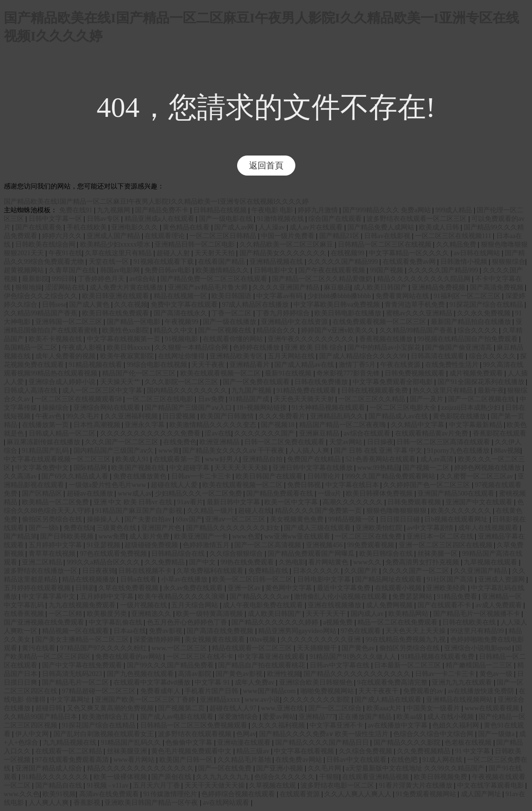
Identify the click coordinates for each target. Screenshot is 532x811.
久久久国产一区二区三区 (123, 442)
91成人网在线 (443, 760)
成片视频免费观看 (477, 373)
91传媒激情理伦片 (171, 794)
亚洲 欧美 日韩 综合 (314, 348)
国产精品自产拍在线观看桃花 (262, 665)
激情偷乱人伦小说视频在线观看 (342, 597)
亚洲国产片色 (162, 528)
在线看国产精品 (222, 262)
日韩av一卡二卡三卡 (202, 476)
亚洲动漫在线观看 (245, 743)
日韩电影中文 (275, 270)
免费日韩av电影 (169, 270)
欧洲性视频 (284, 674)
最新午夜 (491, 390)
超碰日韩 (50, 708)
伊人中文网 (33, 734)
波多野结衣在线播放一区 (42, 571)
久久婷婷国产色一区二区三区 (428, 485)
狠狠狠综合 (509, 262)
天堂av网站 (347, 442)
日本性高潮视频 (98, 425)
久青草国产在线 (73, 270)
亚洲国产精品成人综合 (50, 768)
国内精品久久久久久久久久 (188, 390)
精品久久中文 (175, 330)
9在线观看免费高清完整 (393, 682)
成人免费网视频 (390, 605)
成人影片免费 (150, 536)
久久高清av (21, 476)
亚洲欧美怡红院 (380, 528)
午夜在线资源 (401, 365)
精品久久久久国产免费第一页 (319, 511)
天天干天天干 (327, 614)
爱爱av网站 (279, 717)
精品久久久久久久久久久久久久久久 (141, 768)
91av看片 (190, 502)
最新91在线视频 (289, 373)
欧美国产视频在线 (139, 468)
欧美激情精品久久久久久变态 (214, 425)
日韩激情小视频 (465, 262)
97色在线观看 (362, 631)
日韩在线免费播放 (322, 382)
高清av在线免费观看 (110, 794)
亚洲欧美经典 (447, 588)
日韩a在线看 (139, 579)
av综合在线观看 (368, 433)
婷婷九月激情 (319, 210)
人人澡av (273, 227)
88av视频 (507, 451)
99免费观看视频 (372, 545)
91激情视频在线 (282, 219)
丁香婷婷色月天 (102, 279)
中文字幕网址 (71, 700)
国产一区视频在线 (226, 330)
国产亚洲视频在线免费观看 (45, 622)
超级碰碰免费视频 (152, 545)
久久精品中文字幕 (418, 425)
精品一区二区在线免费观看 (398, 622)
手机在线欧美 (88, 227)
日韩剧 (85, 588)
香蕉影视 (88, 803)
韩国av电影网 (121, 270)
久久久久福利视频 (279, 725)
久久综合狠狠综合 (237, 554)
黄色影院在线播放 (460, 416)
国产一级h (45, 528)
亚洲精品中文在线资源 (295, 322)
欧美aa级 (410, 717)
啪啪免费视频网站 (328, 691)
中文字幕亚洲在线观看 (272, 657)
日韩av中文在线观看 (357, 760)
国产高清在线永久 (181, 313)
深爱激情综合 (239, 717)
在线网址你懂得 (182, 356)
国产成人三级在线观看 (318, 528)
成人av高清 (438, 459)
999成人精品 (454, 210)
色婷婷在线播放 (257, 348)
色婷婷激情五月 (207, 545)
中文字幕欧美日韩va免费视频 (338, 305)
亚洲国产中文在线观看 (480, 502)
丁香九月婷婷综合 (284, 313)
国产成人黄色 (90, 305)
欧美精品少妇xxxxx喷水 (116, 244)
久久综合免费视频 (366, 751)
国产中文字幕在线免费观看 (83, 665)
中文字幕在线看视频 (305, 751)
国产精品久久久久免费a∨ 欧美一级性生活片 (325, 734)
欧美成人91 (133, 459)
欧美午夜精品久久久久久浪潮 (182, 597)
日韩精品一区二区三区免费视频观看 (195, 725)
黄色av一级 (497, 674)
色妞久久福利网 (457, 725)
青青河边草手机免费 (416, 305)
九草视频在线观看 (491, 562)
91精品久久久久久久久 (56, 777)
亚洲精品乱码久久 (338, 416)
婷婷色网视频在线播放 (489, 468)
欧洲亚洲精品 (220, 442)
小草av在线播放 (185, 579)
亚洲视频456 (325, 545)
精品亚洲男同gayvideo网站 (298, 631)
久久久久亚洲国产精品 (287, 287)
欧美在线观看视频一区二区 (221, 373)
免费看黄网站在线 (403, 296)
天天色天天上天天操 (417, 631)
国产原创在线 (172, 777)
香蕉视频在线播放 (387, 339)
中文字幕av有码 (280, 296)
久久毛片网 (325, 768)
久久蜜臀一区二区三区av (477, 476)
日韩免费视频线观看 (416, 373)
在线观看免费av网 (410, 262)
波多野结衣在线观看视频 (196, 734)
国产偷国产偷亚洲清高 (459, 348)
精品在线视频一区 (181, 296)
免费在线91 (77, 210)
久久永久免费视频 (485, 313)
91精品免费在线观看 (307, 390)
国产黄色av (359, 648)
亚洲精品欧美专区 (237, 356)
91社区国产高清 (451, 579)
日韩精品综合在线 (179, 554)
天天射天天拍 (216, 253)
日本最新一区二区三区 (408, 665)
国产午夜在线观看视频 (333, 270)
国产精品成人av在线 (399, 416)
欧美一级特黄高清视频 (210, 614)
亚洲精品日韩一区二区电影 (196, 244)
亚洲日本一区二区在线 (441, 536)
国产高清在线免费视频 (221, 631)
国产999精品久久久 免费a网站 (387, 210)
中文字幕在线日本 (353, 485)
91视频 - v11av (109, 785)
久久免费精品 (166, 562)
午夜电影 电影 (273, 210)
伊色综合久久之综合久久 (42, 296)
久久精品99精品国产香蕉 (42, 313)
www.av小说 (262, 700)
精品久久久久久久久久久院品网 (425, 279)
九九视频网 (115, 210)
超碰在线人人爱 (175, 485)
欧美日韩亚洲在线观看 (116, 296)
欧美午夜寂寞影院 (128, 356)
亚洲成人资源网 (502, 579)
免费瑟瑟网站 (413, 597)
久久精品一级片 (211, 511)
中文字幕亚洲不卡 (337, 725)
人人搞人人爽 (310, 451)
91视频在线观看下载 (165, 262)
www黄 (169, 451)
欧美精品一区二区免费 (56, 502)
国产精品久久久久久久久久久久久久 (358, 674)
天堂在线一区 (110, 262)
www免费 (112, 536)
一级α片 (330, 494)
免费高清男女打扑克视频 (423, 562)
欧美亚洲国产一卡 (202, 536)
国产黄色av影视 (240, 674)
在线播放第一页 (46, 425)
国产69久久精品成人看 (76, 476)
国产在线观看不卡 (445, 605)
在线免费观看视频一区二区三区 (380, 322)
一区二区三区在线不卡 (201, 657)
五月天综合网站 (196, 605)
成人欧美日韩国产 (381, 287)
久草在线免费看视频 (129, 588)
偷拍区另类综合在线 (53, 519)
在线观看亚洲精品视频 (376, 777)
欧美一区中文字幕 (292, 502)
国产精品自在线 (60, 785)
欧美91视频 (59, 794)
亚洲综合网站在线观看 (108, 408)
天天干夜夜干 (379, 691)
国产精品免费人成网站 (382, 227)
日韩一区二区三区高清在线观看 (444, 442)
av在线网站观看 (227, 803)
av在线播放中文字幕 (399, 725)
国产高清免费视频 (498, 287)
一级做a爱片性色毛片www (108, 485)
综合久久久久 (479, 330)
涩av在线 (218, 433)
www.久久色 (22, 794)
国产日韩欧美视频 (68, 536)
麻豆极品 (337, 287)
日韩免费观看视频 (415, 502)
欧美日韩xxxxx (130, 348)
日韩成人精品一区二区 (63, 433)
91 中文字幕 (474, 751)
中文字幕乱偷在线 (116, 622)
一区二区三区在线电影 (161, 399)
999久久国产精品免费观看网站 (391, 476)
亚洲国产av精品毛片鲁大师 (209, 287)
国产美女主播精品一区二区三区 (83, 639)
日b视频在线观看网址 (457, 519)
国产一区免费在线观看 (257, 382)
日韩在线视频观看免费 (376, 390)
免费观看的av (424, 691)
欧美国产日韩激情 (228, 416)
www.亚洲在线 (283, 708)
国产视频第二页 (182, 708)
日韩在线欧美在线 (470, 622)
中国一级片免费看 (289, 236)
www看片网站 (135, 760)
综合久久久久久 (493, 356)
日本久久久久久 (317, 571)
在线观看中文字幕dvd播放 (153, 682)
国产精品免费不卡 (163, 210)
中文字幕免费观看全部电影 (394, 382)
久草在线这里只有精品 (119, 253)
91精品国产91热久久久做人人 (354, 657)
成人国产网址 (482, 794)
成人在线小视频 (451, 717)
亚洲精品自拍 (263, 459)
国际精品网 (91, 468)
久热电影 (292, 562)
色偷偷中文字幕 (190, 743)
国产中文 (203, 562)
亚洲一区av (245, 588)
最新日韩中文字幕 (234, 502)
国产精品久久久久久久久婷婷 (276, 622)
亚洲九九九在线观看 (463, 682)
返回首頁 (266, 166)
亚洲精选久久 (152, 614)
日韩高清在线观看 (438, 356)
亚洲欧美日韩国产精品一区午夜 (152, 803)
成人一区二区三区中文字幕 (103, 390)
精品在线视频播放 (90, 579)
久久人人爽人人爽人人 (359, 794)
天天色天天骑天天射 (305, 399)
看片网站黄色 (329, 562)
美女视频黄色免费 (298, 519)
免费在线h (78, 528)
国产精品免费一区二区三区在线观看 (215, 279)
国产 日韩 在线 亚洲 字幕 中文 (379, 451)
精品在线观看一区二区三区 (253, 648)
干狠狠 (329, 777)
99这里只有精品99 (478, 631)
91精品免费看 (458, 597)
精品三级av (254, 751)
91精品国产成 (250, 399)
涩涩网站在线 (66, 287)
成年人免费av (256, 682)
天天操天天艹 (121, 382)
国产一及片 (428, 399)
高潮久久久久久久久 (354, 502)
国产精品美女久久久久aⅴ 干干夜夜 (234, 451)
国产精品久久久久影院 (408, 743)
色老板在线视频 (469, 743)
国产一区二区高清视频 (269, 545)
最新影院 (35, 279)
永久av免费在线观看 (194, 588)
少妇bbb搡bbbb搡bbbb (340, 296)
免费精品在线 (269, 571)
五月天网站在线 (292, 356)
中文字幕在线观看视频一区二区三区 (58, 459)
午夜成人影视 (83, 348)
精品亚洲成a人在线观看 (160, 219)
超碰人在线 (255, 511)
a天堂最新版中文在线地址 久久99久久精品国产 (416, 768)
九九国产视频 (252, 390)
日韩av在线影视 (388, 236)
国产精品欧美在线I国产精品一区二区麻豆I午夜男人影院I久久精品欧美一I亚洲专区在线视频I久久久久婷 (156, 202)
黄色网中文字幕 (290, 588)
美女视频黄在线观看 (216, 639)
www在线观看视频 (493, 708)
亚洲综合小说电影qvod (479, 648)
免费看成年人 (161, 691)
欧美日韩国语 (232, 296)
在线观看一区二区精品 (70, 751)
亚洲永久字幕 (146, 425)
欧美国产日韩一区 (187, 760)
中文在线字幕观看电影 (491, 785)
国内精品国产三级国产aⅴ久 (115, 451)
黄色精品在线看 (187, 227)
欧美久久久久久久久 (462, 511)
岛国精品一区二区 (31, 348)
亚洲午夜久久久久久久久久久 (312, 339)
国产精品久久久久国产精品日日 (323, 743)
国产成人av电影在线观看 (178, 717)
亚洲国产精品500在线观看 (457, 494)
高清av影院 (195, 674)
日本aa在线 (130, 631)
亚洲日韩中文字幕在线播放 (313, 468)
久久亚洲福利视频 (132, 416)
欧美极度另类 (108, 614)
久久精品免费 (457, 244)
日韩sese (54, 305)
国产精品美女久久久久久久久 (284, 253)
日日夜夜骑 (99, 571)
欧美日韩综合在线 (387, 554)
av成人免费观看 (500, 605)
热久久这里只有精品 (444, 390)
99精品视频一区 (353, 519)
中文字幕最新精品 (477, 425)
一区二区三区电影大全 (404, 408)
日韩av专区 (104, 219)
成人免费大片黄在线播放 (127, 287)
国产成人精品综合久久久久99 (364, 356)
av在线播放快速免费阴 (482, 691)
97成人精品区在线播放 (256, 305)
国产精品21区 (340, 236)
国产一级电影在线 (227, 219)
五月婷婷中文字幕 (56, 545)
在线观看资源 (301, 794)
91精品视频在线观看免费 (438, 657)
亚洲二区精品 (43, 562)
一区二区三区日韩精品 (224, 236)
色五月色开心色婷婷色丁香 (188, 622)
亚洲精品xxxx (221, 700)
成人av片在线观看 (317, 227)
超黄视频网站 (25, 270)
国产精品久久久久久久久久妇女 (234, 528)
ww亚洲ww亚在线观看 (298, 536)
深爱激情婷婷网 (158, 639)
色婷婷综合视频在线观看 (239, 794)
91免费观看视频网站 (427, 794)
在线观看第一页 (178, 459)
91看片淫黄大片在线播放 (417, 785)
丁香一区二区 (232, 313)
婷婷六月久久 (63, 236)
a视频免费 (339, 622)
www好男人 (222, 459)
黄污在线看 (40, 648)
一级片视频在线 (145, 605)
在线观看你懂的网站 (234, 339)
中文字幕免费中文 (43, 468)
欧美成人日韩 (440, 227)
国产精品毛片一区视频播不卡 (478, 614)
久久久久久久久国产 (265, 433)
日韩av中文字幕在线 (340, 665)
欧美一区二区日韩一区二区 (253, 579)
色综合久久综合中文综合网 (434, 734)
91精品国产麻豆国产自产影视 (140, 511)
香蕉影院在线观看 (500, 433)
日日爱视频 (180, 416)
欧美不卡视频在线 (56, 339)
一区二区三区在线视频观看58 (79, 399)
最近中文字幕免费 (344, 588)
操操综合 (56, 408)
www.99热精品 (379, 468)
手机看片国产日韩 (212, 691)
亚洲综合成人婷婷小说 (63, 382)
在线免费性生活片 (453, 365)
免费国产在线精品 (315, 459)
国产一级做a (497, 734)
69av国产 (189, 519)
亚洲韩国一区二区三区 (70, 322)
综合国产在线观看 (336, 219)
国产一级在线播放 (230, 322)
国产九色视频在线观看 (141, 674)
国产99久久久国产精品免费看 (171, 665)
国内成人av (368, 614)
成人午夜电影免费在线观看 (264, 605)
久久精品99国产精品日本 (42, 717)
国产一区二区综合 (336, 708)
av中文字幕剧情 (431, 528)
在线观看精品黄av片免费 (433, 433)
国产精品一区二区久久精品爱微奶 (323, 279)
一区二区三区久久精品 (373, 399)
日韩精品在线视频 (221, 210)
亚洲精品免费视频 (439, 287)
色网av (246, 734)
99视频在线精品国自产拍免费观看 (469, 339)
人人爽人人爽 (50, 803)
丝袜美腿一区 (438, 554)
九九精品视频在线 (71, 743)
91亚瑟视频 (104, 545)
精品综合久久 (277, 330)
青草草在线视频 (53, 554)
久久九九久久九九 (224, 777)
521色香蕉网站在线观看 (381, 459)
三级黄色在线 (117, 528)
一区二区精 (66, 614)
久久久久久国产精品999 (344, 262)
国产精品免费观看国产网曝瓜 (312, 554)
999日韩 (63, 279)
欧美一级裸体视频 (121, 777)
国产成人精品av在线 (305, 365)
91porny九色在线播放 (459, 451)
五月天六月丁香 (157, 785)
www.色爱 (246, 536)
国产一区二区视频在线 (482, 399)
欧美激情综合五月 (110, 717)
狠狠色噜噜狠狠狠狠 (397, 511)
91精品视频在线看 (96, 365)
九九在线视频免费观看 (83, 605)
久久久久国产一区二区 (417, 571)
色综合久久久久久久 (285, 777)
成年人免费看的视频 (66, 356)
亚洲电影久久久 (136, 227)
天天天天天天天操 (242, 468)
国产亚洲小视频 (281, 768)
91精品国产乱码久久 (132, 743)
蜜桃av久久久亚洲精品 (420, 313)
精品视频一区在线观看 (76, 631)
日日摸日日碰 (401, 519)
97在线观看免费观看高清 (73, 760)
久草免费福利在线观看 (211, 571)
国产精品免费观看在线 (281, 494)
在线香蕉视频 (25, 614)
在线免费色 (180, 442)
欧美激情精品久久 (223, 270)
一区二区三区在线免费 (369, 536)
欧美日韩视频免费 (441, 777)
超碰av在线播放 (91, 494)
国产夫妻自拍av (149, 519)
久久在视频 (131, 305)
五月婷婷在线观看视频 (38, 588)
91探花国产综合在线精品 (487, 305)
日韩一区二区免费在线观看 (285, 442)
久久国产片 (362, 571)
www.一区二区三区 (180, 648)
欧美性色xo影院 (126, 330)
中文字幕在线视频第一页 (125, 339)
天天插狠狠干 (318, 648)
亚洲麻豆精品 (320, 433)
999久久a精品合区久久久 (104, 562)
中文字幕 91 (213, 682)
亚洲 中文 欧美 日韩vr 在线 (134, 502)
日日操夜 (380, 442)
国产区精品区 (43, 494)
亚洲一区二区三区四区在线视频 (447, 545)
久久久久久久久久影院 (317, 700)
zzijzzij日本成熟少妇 (472, 408)
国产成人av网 (235, 227)
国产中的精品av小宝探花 (385, 348)
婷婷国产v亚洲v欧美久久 (339, 330)
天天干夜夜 (209, 365)
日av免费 (212, 399)
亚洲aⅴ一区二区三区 (236, 519)
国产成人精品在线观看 (389, 700)
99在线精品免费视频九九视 (407, 639)
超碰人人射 (174, 253)
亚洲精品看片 (250, 365)
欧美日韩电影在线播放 (349, 313)
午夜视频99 (182, 322)
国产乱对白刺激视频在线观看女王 (104, 734)
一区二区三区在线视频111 (454, 236)
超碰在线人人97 (234, 708)
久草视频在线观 (273, 785)
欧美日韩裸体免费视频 (380, 494)
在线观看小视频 (399, 588)
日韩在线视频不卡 (146, 571)
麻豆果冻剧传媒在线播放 (44, 442)
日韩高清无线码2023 (73, 674)
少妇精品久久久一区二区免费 (199, 494)
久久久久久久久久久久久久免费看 (151, 433)
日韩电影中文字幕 (325, 579)
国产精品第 (21, 536)
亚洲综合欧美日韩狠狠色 (317, 682)
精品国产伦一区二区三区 (140, 373)
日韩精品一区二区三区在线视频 (386, 244)
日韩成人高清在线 (31, 390)
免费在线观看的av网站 (130, 657)
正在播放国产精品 (366, 717)
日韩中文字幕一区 (56, 219)
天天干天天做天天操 (216, 785)
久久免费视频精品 (425, 751)
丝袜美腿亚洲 (128, 751)
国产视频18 (279, 425)
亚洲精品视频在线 (277, 262)
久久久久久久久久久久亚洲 (322, 639)
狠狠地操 (29, 287)
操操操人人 (104, 519)
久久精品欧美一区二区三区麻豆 (287, 244)
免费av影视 (166, 631)
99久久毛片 (84, 416)
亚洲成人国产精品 (115, 236)
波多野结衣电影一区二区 (338, 785)
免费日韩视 (305, 485)
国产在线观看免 (40, 227)
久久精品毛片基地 (245, 760)
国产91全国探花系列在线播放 (482, 382)
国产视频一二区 (427, 468)
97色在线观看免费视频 (115, 554)
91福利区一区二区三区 (468, 296)
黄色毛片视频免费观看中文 (192, 751)
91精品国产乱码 (46, 451)
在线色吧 (405, 760)
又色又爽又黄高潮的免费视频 (111, 708)
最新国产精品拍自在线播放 (472, 322)
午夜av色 (49, 416)
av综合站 (143, 279)
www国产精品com (270, 691)
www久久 (368, 562)
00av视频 (264, 639)
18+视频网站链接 (262, 408)
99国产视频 (387, 270)
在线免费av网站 (299, 760)
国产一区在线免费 (226, 768)
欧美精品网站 (409, 614)
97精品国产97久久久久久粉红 (104, 648)
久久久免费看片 (283, 416)
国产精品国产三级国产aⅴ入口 (189, 408)
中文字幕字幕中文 (50, 597)
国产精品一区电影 (135, 322)
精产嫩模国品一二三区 (480, 665)
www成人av (135, 494)
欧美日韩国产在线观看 (270, 476)
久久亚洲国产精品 (481, 571)
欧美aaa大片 (385, 708)
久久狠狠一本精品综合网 (192, 348)
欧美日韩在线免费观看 (116, 313)
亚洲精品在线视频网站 (460, 700)
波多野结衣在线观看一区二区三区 (417, 219)
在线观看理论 (166, 236)
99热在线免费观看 (248, 562)
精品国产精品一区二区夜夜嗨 (344, 425)
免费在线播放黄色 (141, 476)
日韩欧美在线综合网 (46, 244)
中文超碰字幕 (190, 468)
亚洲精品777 (317, 717)
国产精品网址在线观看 (389, 579)
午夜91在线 (65, 253)
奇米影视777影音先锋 (349, 373)
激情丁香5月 (358, 365)
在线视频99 (348, 253)
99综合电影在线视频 (158, 365)
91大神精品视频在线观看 (329, 408)
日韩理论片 (325, 476)
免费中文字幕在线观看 (185, 305)
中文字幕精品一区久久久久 (410, 253)
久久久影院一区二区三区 (182, 382)
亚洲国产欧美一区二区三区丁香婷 (146, 700)
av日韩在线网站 (478, 253)
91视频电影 (182, 339)
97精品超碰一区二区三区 (100, 691)
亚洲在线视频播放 (335, 605)
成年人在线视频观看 (489, 528)
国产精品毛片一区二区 (76, 682)
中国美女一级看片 (434, 708)
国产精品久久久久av (260, 597)
